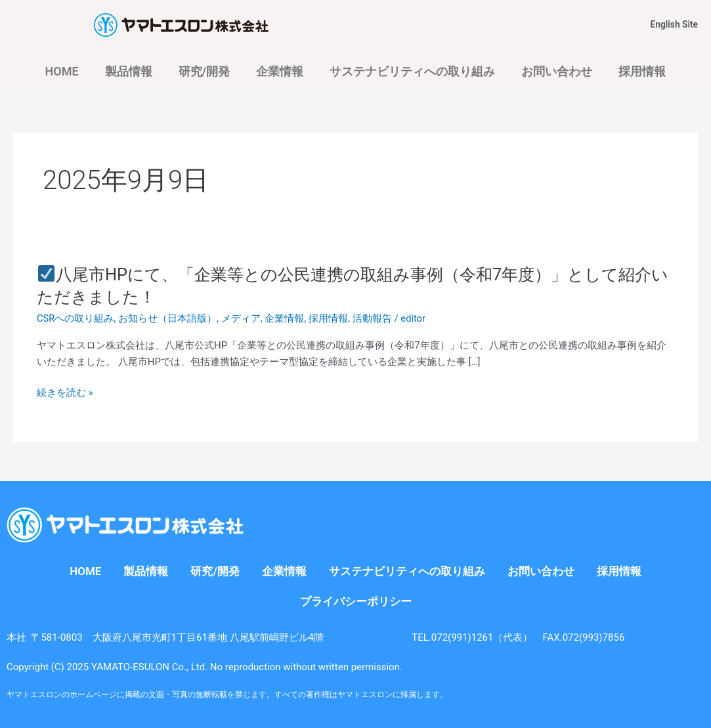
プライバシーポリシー (356, 601)
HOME (62, 71)
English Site (675, 24)
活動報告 (372, 318)
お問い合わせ (557, 71)
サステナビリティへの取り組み (412, 71)
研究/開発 (205, 71)
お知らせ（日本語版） (168, 318)
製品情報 (129, 71)
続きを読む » (65, 393)
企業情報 (280, 71)
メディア (241, 318)
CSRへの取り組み (75, 318)
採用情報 (642, 71)
